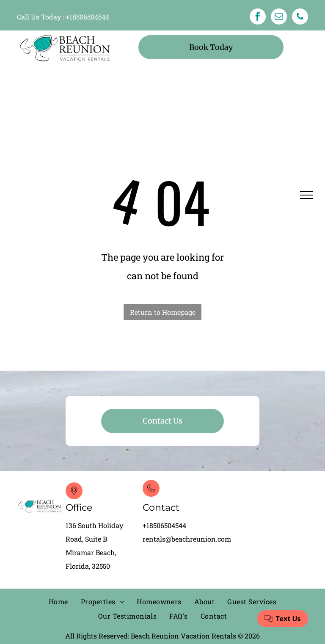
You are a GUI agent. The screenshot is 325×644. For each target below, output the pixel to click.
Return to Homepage (163, 312)
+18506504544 (87, 17)
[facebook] (258, 18)
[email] (279, 18)
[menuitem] (58, 602)
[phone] (300, 18)
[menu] (306, 195)
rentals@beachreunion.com (187, 539)
